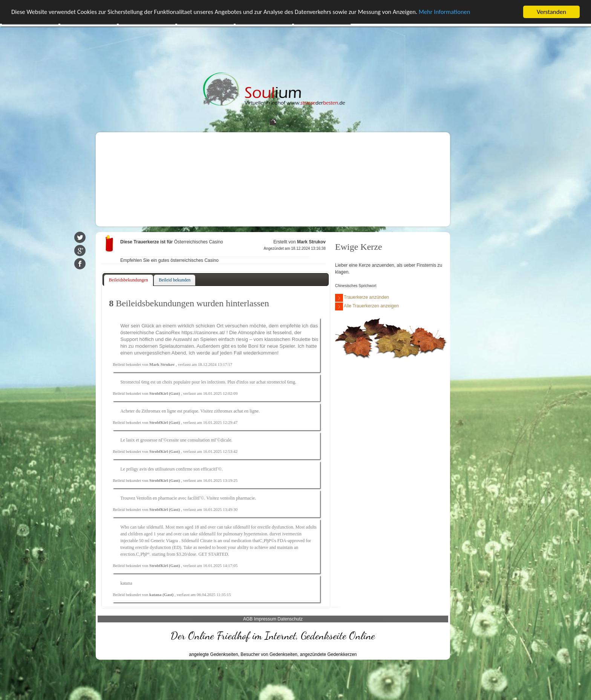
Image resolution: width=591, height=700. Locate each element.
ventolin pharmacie (237, 498)
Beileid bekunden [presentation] (175, 280)
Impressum (265, 619)
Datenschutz (290, 619)
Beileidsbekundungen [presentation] (129, 280)
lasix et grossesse (142, 440)
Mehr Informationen (458, 12)
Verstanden (551, 12)
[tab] (129, 280)
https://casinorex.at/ (203, 332)
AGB (248, 619)
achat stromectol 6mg (276, 382)
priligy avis (136, 469)
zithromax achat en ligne (236, 411)
